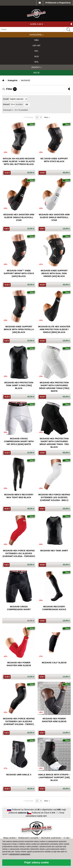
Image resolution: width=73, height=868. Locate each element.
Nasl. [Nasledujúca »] (47, 117)
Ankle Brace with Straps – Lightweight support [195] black (54, 777)
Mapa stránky (10, 838)
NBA (36, 40)
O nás (66, 838)
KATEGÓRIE (36, 35)
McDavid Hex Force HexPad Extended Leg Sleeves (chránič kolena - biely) (54, 497)
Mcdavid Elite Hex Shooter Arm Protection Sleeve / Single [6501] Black (54, 329)
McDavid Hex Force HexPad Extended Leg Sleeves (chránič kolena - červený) (19, 553)
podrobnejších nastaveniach (20, 854)
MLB (36, 56)
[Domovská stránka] (4, 80)
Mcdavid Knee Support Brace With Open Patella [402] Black (19, 329)
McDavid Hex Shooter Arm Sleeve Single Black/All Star (19, 217)
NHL (36, 62)
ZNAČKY (36, 67)
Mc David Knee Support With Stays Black (54, 160)
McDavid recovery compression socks (54, 608)
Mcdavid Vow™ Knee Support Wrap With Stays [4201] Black (19, 273)
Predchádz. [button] (28, 117)
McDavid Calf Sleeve (54, 663)
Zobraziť (6, 104)
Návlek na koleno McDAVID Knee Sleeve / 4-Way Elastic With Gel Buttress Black (19, 161)
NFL (36, 51)
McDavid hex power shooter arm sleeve (19, 664)
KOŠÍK (51, 24)
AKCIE (36, 73)
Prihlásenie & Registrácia (58, 3)
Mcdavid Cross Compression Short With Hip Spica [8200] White (19, 441)
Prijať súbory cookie (36, 862)
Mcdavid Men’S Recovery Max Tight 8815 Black (19, 496)
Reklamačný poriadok (28, 838)
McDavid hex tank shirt (54, 551)
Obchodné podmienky (51, 838)
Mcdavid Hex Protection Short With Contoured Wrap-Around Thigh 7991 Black (54, 443)
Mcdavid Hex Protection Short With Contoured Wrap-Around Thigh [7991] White (54, 387)
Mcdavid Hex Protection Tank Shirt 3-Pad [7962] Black (19, 385)
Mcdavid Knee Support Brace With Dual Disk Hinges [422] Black (54, 273)
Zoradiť (6, 99)
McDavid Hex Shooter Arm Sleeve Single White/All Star (54, 217)
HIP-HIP (36, 45)
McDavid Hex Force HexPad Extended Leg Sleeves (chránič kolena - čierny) (19, 721)
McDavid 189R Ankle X (19, 775)
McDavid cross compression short (19, 608)
